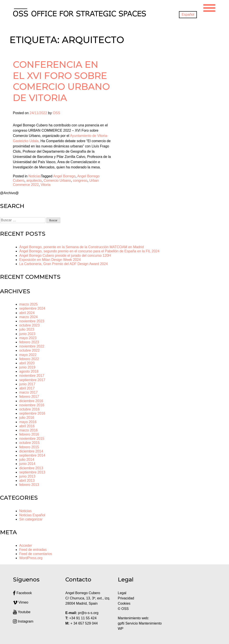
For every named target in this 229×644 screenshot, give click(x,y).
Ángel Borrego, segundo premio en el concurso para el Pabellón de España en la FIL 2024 (89, 251)
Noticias (35, 176)
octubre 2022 (29, 350)
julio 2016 (27, 418)
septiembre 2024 (32, 308)
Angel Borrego (64, 176)
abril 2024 (27, 313)
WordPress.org (31, 558)
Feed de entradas (33, 550)
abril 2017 (27, 388)
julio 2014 (27, 460)
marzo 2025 (29, 304)
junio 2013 (27, 476)
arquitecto (34, 181)
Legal (123, 593)
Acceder (26, 545)
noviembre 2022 (32, 346)
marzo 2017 (29, 392)
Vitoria (46, 185)
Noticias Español (32, 515)
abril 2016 (27, 426)
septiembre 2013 (32, 472)
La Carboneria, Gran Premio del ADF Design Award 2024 (63, 264)
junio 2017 (27, 384)
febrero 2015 (29, 447)
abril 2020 (27, 363)
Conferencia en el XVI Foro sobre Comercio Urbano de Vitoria (61, 81)
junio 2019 (27, 367)
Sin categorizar (31, 519)
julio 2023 (27, 329)
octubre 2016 (29, 409)
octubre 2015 (29, 443)
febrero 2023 (29, 342)
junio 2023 (27, 334)
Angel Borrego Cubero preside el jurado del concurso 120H (65, 256)
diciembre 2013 (31, 468)
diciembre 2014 (31, 451)
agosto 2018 (29, 371)
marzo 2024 (29, 317)
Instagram (23, 621)
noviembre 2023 (32, 321)
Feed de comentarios (36, 554)
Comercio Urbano (57, 181)
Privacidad (126, 598)
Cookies (124, 603)
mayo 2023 (28, 338)
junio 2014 (27, 464)
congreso (80, 181)
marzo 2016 (29, 430)
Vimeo (21, 602)
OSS (56, 113)
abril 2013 (27, 481)
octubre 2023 (29, 325)
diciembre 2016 (31, 401)
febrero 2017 (29, 397)
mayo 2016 (28, 422)
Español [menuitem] (188, 15)
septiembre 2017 (32, 380)
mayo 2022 (28, 355)
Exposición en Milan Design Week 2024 (50, 260)
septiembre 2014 (32, 455)
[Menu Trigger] (209, 7)
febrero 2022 (29, 359)
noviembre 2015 (32, 439)
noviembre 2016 (32, 405)
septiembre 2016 (32, 413)
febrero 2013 (29, 485)
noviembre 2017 (32, 376)
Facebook (22, 593)
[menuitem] (188, 15)
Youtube (22, 612)
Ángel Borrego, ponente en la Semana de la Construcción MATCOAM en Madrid (82, 247)
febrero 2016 (29, 434)
